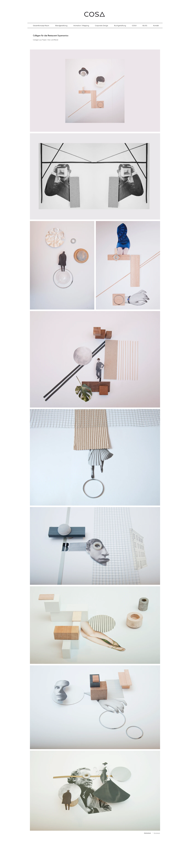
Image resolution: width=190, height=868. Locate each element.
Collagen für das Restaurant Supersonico (51, 36)
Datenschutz (147, 833)
